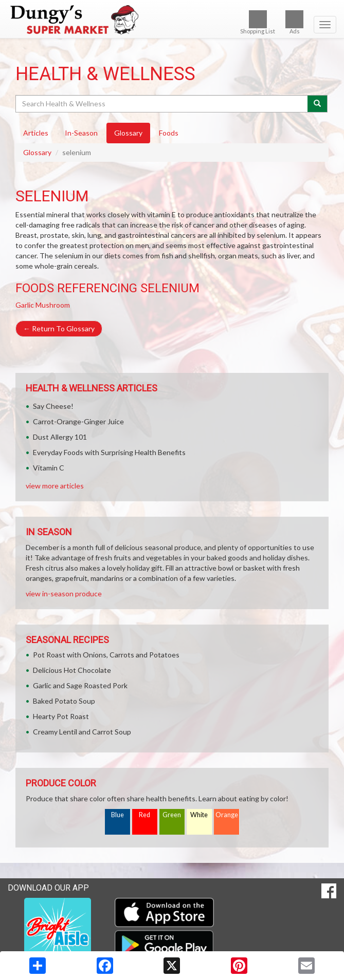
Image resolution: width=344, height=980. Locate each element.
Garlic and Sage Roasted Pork (80, 685)
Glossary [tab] (128, 133)
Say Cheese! (53, 406)
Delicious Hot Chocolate (72, 670)
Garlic (25, 305)
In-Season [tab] (81, 133)
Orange (227, 815)
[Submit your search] (318, 104)
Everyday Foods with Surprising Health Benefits (109, 452)
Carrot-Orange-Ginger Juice (78, 421)
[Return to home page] (172, 20)
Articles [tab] (36, 133)
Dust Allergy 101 (60, 437)
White (199, 815)
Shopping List (258, 22)
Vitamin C (49, 468)
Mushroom (53, 305)
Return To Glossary (59, 328)
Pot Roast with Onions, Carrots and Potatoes (106, 655)
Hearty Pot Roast (61, 716)
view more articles (55, 486)
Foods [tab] (169, 133)
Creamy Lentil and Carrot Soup (82, 732)
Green (172, 815)
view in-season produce (64, 593)
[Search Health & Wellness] (162, 104)
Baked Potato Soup (64, 701)
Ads (294, 22)
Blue (117, 815)
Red (144, 815)
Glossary (37, 152)
